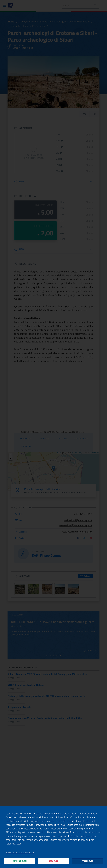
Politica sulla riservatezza (20, 852)
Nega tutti (54, 861)
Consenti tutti (20, 861)
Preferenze (88, 861)
